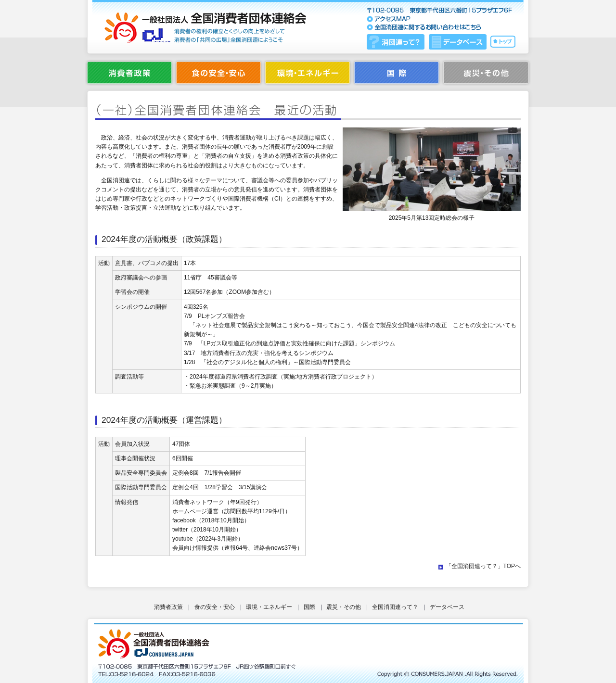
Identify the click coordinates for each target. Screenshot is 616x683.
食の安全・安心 (215, 607)
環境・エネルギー (269, 607)
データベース (447, 607)
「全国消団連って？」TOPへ (483, 566)
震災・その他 (344, 607)
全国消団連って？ (395, 607)
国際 (309, 607)
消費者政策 (168, 607)
